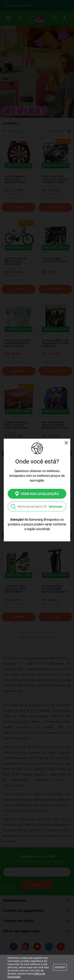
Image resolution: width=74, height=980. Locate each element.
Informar (56, 507)
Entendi (60, 967)
